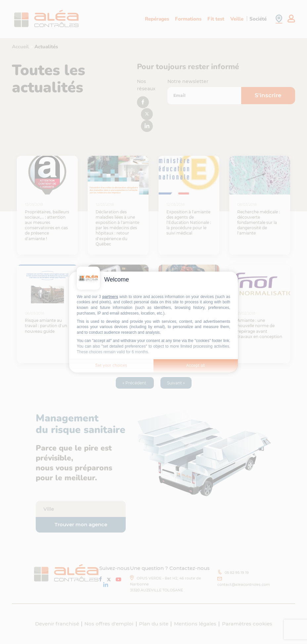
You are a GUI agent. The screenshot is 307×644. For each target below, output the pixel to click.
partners (110, 297)
